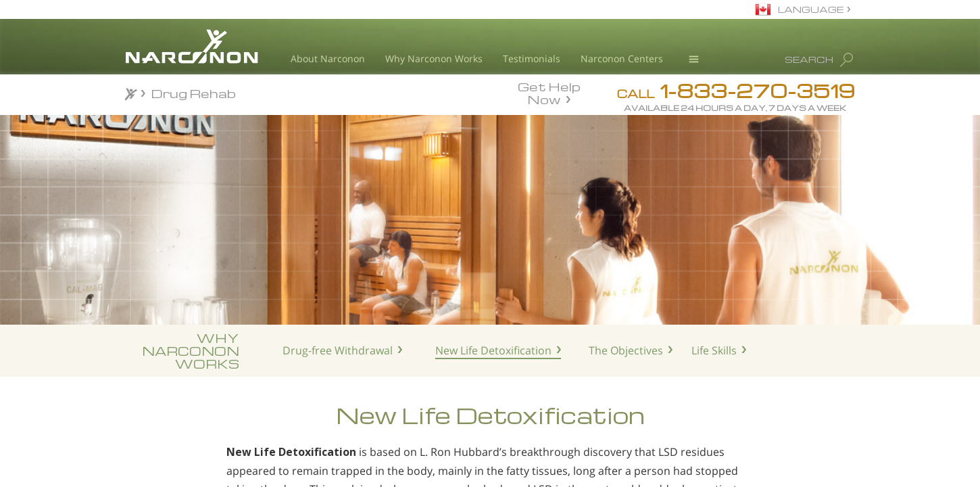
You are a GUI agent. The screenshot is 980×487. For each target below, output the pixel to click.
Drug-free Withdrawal (338, 350)
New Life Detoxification (493, 350)
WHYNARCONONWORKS (191, 351)
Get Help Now (549, 92)
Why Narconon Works (434, 59)
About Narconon (328, 59)
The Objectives (626, 350)
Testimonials (532, 59)
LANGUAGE (811, 9)
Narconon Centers (622, 59)
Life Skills (714, 350)
